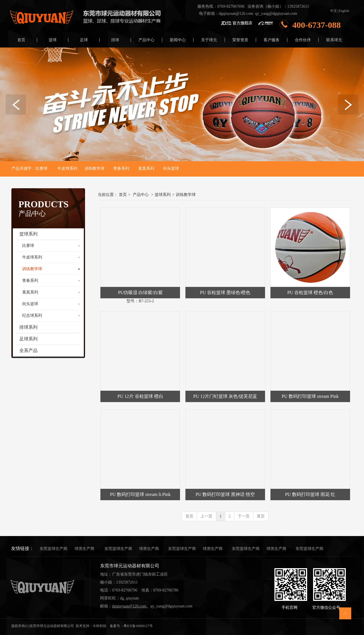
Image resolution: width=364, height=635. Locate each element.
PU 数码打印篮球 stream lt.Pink (140, 494)
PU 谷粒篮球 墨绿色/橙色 (225, 292)
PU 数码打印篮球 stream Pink (310, 396)
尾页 (261, 516)
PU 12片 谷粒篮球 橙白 (140, 396)
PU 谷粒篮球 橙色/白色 (310, 292)
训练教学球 (93, 168)
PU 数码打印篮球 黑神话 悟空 (225, 494)
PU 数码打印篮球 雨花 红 (310, 494)
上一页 (206, 516)
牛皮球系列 (67, 168)
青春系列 (121, 168)
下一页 (244, 516)
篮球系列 (163, 195)
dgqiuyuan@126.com (236, 14)
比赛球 (42, 168)
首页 (123, 195)
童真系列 (146, 168)
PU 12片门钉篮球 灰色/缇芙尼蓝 (225, 396)
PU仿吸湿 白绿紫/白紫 (140, 292)
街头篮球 (170, 168)
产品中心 (141, 195)
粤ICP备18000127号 (138, 626)
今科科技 (100, 626)
